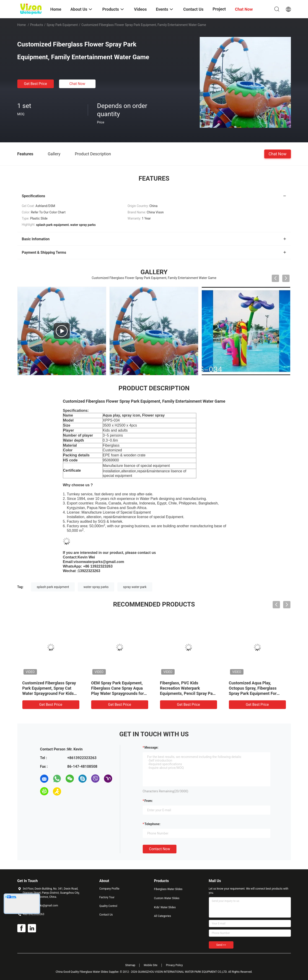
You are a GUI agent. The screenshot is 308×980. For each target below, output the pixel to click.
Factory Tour (107, 897)
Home (22, 25)
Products (36, 25)
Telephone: (153, 824)
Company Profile (109, 889)
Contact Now (160, 849)
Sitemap (130, 965)
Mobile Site (151, 965)
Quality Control (108, 906)
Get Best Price (35, 84)
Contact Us (106, 915)
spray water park (135, 587)
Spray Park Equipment (62, 25)
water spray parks (96, 587)
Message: (151, 747)
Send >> (221, 945)
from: (149, 801)
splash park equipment (53, 587)
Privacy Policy (174, 965)
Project (219, 9)
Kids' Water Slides (165, 907)
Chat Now (77, 84)
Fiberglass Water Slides (168, 889)
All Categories (163, 916)
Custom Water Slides (167, 898)
